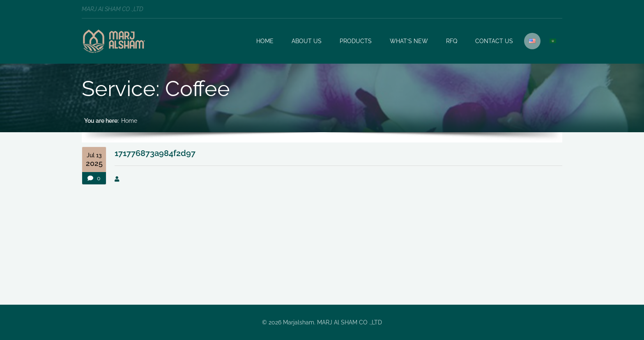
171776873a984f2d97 (155, 153)
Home (129, 121)
